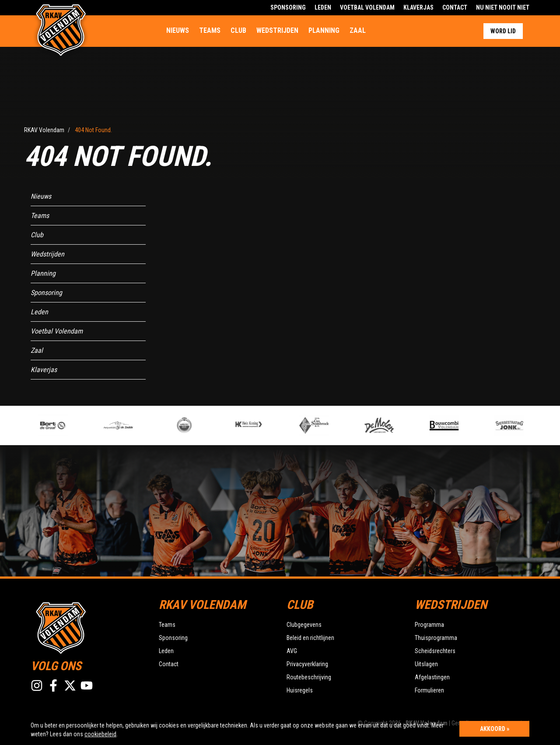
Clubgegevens (304, 625)
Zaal (358, 30)
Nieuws (178, 30)
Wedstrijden (277, 30)
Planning (324, 30)
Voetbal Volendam (367, 7)
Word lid (503, 31)
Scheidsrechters (435, 651)
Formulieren (429, 690)
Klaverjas (418, 7)
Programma (429, 625)
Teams (210, 30)
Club (238, 30)
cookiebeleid (100, 734)
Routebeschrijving (309, 677)
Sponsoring (288, 7)
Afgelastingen (432, 677)
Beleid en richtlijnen (310, 638)
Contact (455, 7)
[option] (198, 425)
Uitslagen (426, 664)
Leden (323, 7)
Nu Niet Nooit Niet (503, 7)
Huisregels (300, 690)
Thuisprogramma (436, 638)
